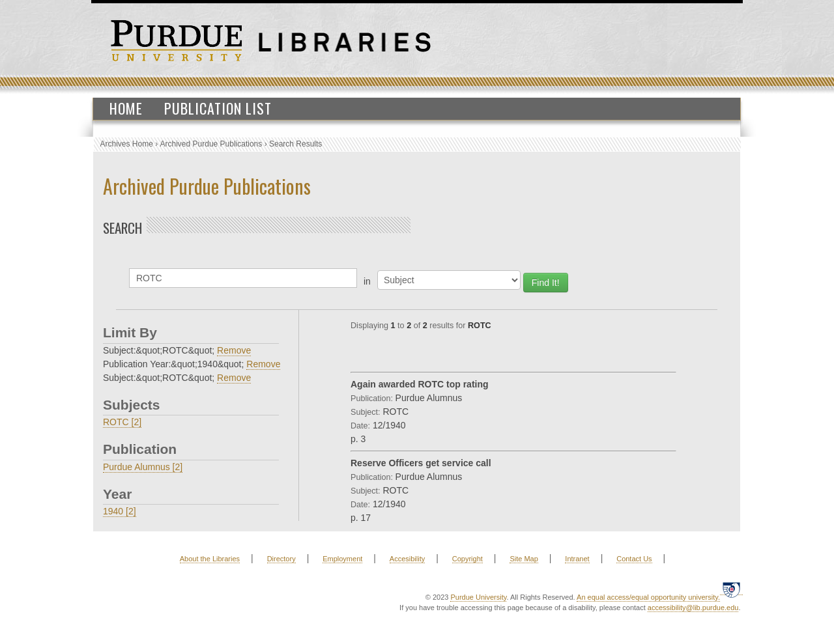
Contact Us (634, 559)
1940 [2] (120, 511)
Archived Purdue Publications (211, 144)
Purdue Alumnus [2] (143, 467)
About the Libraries (210, 559)
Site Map (524, 559)
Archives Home (127, 144)
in (367, 281)
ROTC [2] (122, 422)
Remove (234, 350)
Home (126, 108)
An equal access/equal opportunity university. (648, 597)
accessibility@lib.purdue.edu (693, 608)
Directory (281, 559)
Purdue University (478, 597)
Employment (342, 559)
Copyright (467, 559)
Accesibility (407, 559)
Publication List (218, 108)
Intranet (577, 559)
